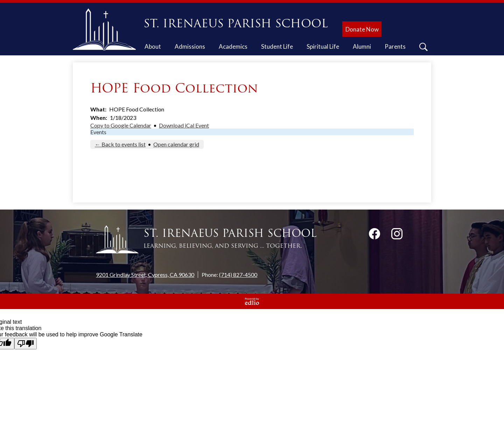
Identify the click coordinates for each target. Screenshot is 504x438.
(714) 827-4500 (238, 275)
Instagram (397, 235)
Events (98, 132)
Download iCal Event (184, 125)
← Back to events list (120, 144)
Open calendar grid (176, 144)
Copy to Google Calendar (121, 125)
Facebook (374, 235)
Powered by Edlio (252, 301)
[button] (153, 48)
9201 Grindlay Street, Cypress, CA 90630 (145, 275)
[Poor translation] (26, 344)
